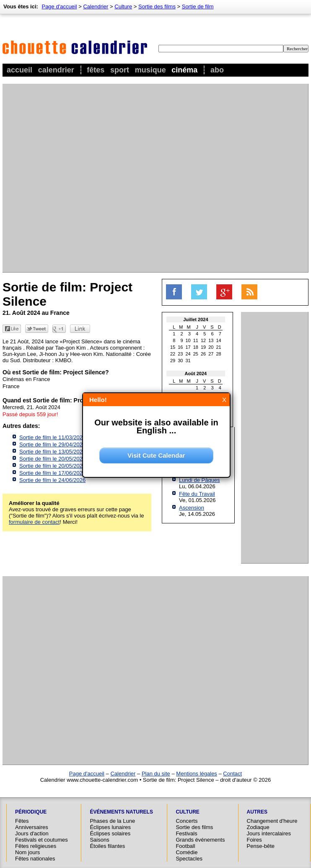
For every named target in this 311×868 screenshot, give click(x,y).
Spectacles (189, 859)
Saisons (99, 840)
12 (203, 340)
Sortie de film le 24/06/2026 (52, 480)
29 (173, 361)
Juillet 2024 (196, 319)
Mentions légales (197, 774)
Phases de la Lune (112, 821)
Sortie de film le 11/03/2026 (52, 437)
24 (188, 354)
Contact (232, 774)
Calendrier (56, 70)
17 (188, 347)
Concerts (187, 821)
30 (180, 361)
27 (211, 354)
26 (203, 354)
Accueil (19, 70)
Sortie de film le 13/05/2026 (52, 452)
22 (173, 354)
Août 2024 (196, 373)
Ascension (192, 508)
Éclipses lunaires (110, 827)
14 (219, 340)
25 (196, 354)
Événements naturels (121, 812)
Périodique (31, 812)
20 (211, 347)
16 (180, 347)
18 (196, 347)
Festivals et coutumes (41, 840)
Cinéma (184, 70)
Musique (150, 70)
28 (219, 354)
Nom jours (27, 852)
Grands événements (200, 840)
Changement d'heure (272, 821)
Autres (257, 812)
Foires (254, 840)
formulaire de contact (34, 522)
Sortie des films (157, 6)
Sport (120, 70)
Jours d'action (32, 833)
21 (219, 347)
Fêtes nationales (35, 859)
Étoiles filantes (107, 846)
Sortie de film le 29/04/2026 (52, 444)
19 (203, 347)
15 (173, 347)
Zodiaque (258, 827)
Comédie (187, 852)
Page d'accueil (59, 6)
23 (180, 354)
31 (188, 361)
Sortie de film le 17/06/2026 (52, 473)
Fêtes (96, 70)
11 (196, 340)
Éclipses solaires (110, 833)
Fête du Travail (197, 494)
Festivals (186, 833)
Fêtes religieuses (36, 846)
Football (185, 846)
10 (188, 340)
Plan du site (156, 774)
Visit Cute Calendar (156, 455)
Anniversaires (32, 827)
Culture (123, 6)
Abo (217, 70)
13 (211, 340)
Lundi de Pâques (200, 480)
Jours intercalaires (269, 833)
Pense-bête (261, 846)
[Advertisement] (97, 178)
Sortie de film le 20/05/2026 (52, 459)
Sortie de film (198, 6)
